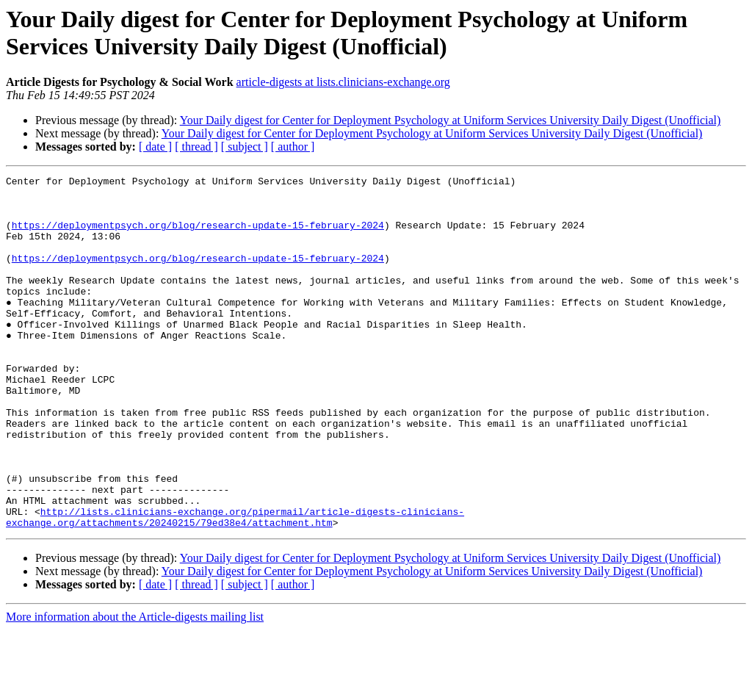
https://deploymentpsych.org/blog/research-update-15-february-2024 (198, 236)
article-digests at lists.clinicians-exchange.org (343, 82)
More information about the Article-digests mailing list (135, 687)
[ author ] (293, 147)
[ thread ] (196, 147)
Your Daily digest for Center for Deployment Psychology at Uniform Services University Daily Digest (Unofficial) (451, 120)
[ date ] (155, 147)
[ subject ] (245, 147)
